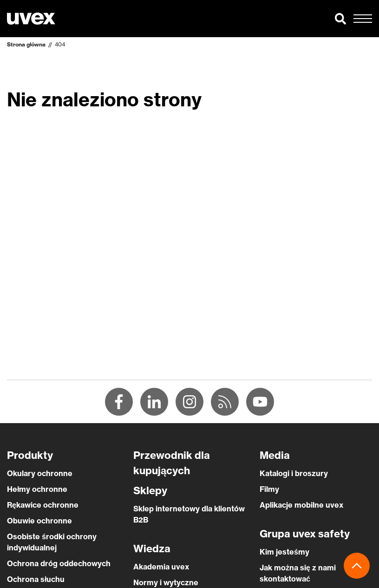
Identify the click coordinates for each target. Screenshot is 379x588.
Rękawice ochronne (43, 505)
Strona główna (26, 44)
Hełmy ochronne (37, 489)
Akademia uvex (161, 567)
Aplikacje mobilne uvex (301, 505)
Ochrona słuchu (36, 579)
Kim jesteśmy (284, 552)
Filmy (269, 489)
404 (60, 44)
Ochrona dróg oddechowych (59, 563)
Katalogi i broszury (294, 473)
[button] (340, 19)
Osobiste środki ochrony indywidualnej (52, 542)
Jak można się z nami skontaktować (298, 573)
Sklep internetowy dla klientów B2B (189, 514)
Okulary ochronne (40, 473)
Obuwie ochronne (39, 521)
